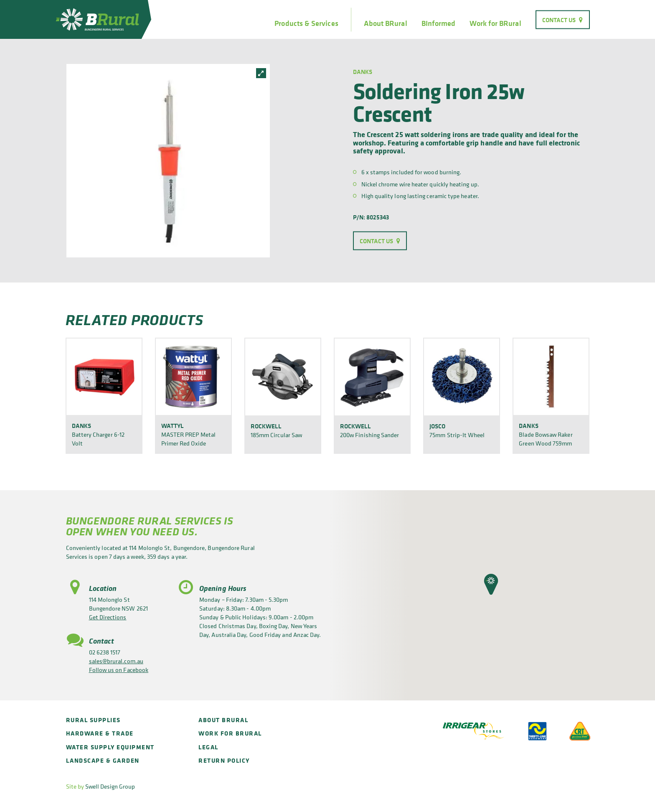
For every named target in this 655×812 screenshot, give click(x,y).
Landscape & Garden (103, 760)
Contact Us (559, 19)
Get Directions (108, 617)
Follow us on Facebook (119, 670)
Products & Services (306, 23)
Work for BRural (495, 23)
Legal (208, 747)
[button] (491, 584)
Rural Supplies (93, 720)
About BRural (386, 23)
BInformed (439, 23)
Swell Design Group (110, 786)
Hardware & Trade (100, 733)
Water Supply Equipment (110, 747)
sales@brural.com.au (116, 661)
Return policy (224, 760)
